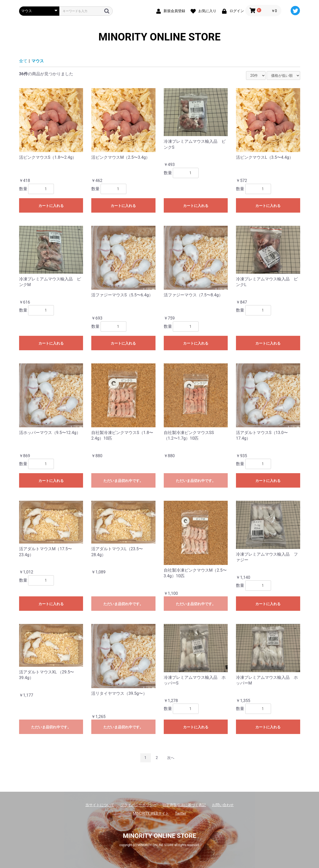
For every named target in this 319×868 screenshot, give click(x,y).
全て (23, 61)
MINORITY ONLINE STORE (159, 37)
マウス (38, 61)
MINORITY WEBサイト (151, 813)
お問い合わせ (223, 805)
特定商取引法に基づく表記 (184, 805)
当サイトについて (100, 805)
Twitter (181, 813)
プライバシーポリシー (138, 805)
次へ (171, 758)
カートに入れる (51, 206)
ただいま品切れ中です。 (123, 481)
